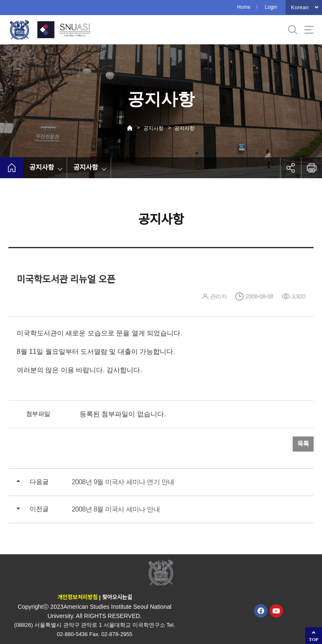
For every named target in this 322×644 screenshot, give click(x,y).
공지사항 (153, 128)
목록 (303, 444)
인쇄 (312, 168)
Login (271, 7)
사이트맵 (309, 30)
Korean (300, 7)
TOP (314, 639)
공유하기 (291, 168)
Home (244, 7)
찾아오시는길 (117, 597)
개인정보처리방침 (78, 597)
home (12, 168)
